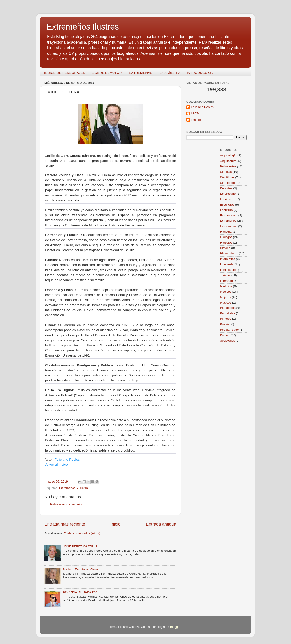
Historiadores (229, 253)
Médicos (226, 292)
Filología (226, 232)
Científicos (227, 177)
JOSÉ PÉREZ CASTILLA (80, 546)
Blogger (175, 627)
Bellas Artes (228, 166)
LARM (195, 113)
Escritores (227, 199)
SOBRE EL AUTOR (107, 73)
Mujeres (226, 297)
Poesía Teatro (230, 330)
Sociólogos (228, 341)
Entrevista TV (170, 73)
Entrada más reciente (65, 524)
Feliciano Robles (67, 459)
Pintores (226, 319)
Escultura (226, 210)
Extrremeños (229, 226)
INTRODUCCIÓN (200, 73)
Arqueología (228, 155)
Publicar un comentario (66, 504)
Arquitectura (228, 161)
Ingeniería (227, 264)
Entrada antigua (161, 524)
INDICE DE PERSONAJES (65, 73)
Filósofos (226, 243)
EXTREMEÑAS (141, 73)
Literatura (227, 281)
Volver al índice (56, 464)
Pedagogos (228, 308)
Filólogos (226, 237)
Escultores (227, 205)
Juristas (82, 488)
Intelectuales (229, 270)
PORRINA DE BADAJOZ (80, 592)
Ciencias (226, 172)
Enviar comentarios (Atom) (82, 533)
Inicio (115, 524)
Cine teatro (228, 183)
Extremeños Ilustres (83, 27)
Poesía (225, 324)
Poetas (225, 335)
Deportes (226, 188)
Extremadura (229, 215)
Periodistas (228, 313)
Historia (225, 248)
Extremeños (67, 488)
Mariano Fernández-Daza (80, 569)
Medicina (226, 286)
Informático (228, 259)
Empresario (228, 194)
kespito (196, 120)
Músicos (226, 303)
